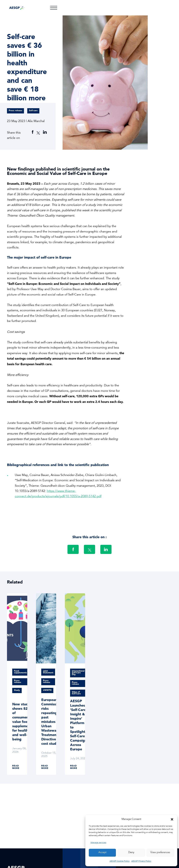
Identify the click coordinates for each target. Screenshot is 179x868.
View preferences (160, 853)
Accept (102, 853)
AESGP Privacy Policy (141, 861)
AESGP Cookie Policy (120, 861)
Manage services (98, 843)
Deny (131, 853)
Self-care (33, 111)
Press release (15, 111)
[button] (172, 819)
